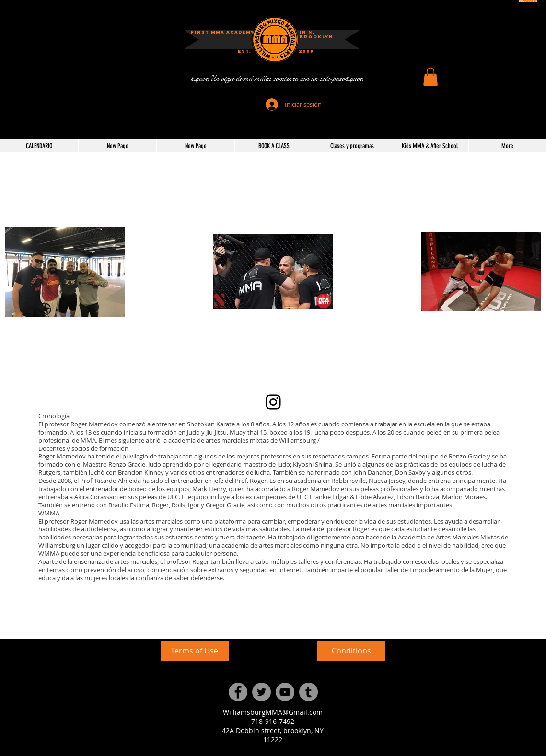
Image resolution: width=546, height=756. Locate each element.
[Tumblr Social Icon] (308, 692)
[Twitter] (261, 692)
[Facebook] (238, 692)
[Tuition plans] (528, 1)
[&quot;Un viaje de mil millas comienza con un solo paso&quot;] (277, 79)
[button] (430, 77)
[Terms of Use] (195, 651)
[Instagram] (273, 402)
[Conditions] (351, 651)
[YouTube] (285, 692)
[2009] (306, 52)
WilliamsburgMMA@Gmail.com (273, 712)
